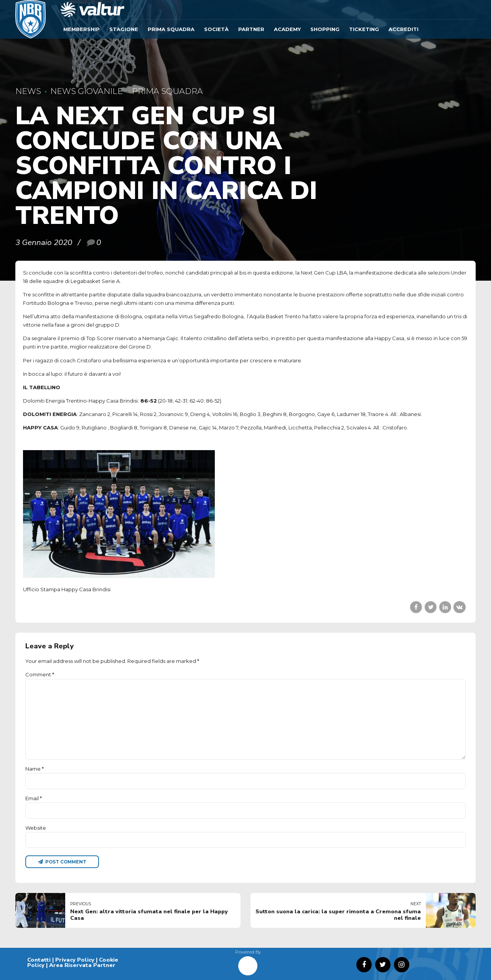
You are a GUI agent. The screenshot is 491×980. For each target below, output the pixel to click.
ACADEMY (287, 29)
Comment (40, 674)
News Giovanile (87, 91)
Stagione (124, 29)
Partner (251, 29)
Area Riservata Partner (82, 965)
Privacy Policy (75, 960)
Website (36, 828)
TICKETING (364, 29)
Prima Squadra (171, 29)
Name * (35, 769)
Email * (34, 798)
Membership (82, 29)
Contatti (39, 960)
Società (216, 29)
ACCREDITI (404, 29)
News (28, 91)
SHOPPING (325, 29)
